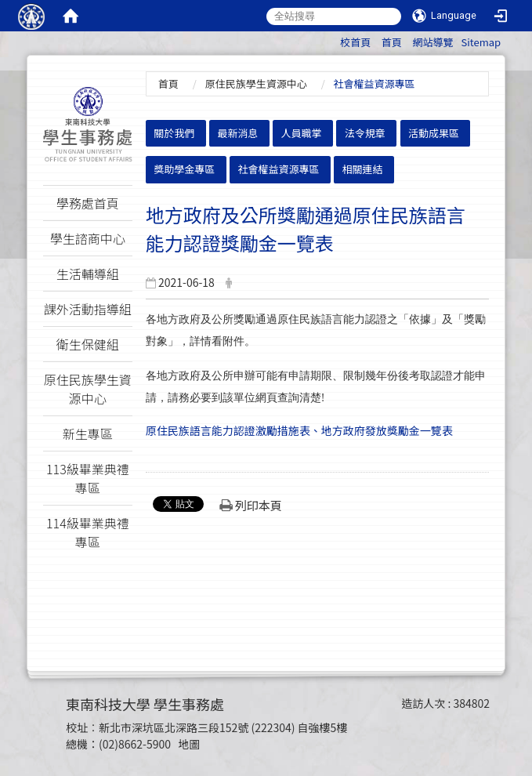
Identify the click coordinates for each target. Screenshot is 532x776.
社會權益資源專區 (278, 169)
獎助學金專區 (184, 169)
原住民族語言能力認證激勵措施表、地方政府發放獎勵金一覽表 (299, 430)
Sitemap (481, 42)
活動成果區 (434, 133)
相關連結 (363, 169)
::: (333, 40)
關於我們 (174, 133)
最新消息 (237, 133)
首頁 (392, 42)
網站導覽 (432, 42)
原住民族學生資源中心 (256, 83)
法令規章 (365, 133)
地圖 (189, 744)
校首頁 (355, 42)
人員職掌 (302, 133)
